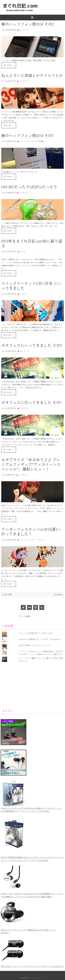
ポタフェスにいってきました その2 (32, 345)
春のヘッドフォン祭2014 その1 (27, 135)
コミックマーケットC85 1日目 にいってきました (31, 286)
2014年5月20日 (10, 30)
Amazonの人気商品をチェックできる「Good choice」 (40, 639)
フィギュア (24, 81)
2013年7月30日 (10, 540)
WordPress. (41, 978)
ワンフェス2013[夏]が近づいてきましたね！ (36, 633)
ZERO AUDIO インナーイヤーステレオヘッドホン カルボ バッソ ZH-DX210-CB (32, 966)
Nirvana (32, 978)
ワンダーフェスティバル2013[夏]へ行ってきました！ (31, 532)
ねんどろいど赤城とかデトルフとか (32, 75)
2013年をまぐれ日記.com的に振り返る (32, 243)
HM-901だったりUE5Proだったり (29, 187)
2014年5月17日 (10, 81)
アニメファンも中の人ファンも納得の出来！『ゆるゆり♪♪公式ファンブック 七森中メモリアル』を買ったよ (41, 653)
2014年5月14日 (10, 141)
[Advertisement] (32, 685)
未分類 (41, 141)
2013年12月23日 (11, 351)
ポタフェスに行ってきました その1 (31, 402)
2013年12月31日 (11, 251)
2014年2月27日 (10, 193)
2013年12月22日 (10, 408)
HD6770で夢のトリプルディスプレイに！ (35, 645)
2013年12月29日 (11, 294)
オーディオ (24, 30)
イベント (23, 141)
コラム (23, 251)
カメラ (31, 540)
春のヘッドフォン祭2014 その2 (27, 24)
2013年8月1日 (10, 475)
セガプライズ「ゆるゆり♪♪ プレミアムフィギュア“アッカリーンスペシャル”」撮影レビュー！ (31, 464)
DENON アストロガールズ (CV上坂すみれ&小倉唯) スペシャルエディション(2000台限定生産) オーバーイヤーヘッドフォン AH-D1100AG (31, 810)
